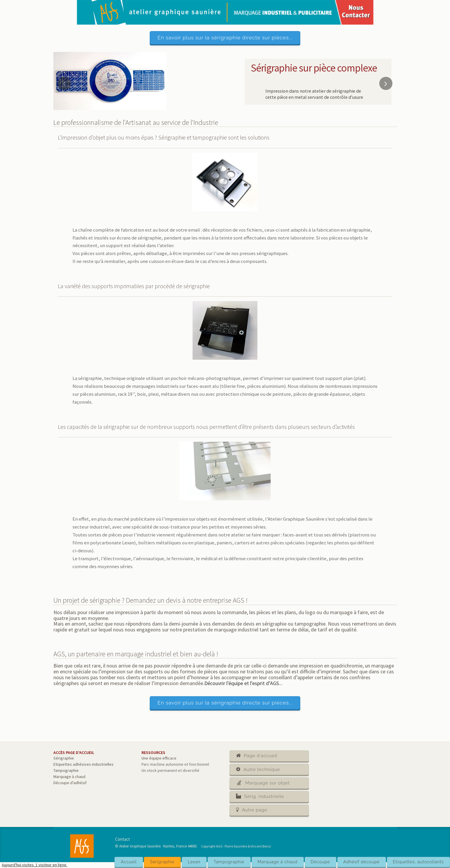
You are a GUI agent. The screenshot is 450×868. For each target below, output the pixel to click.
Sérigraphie (162, 862)
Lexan (194, 862)
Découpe (321, 862)
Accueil (129, 862)
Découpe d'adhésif (70, 783)
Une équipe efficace (159, 758)
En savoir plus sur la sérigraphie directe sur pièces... (225, 38)
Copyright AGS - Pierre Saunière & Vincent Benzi (236, 846)
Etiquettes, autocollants (418, 862)
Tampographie (229, 862)
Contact (123, 839)
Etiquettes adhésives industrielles (84, 764)
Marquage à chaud (278, 862)
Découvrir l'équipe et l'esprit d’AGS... (243, 683)
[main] (225, 457)
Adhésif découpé (362, 862)
